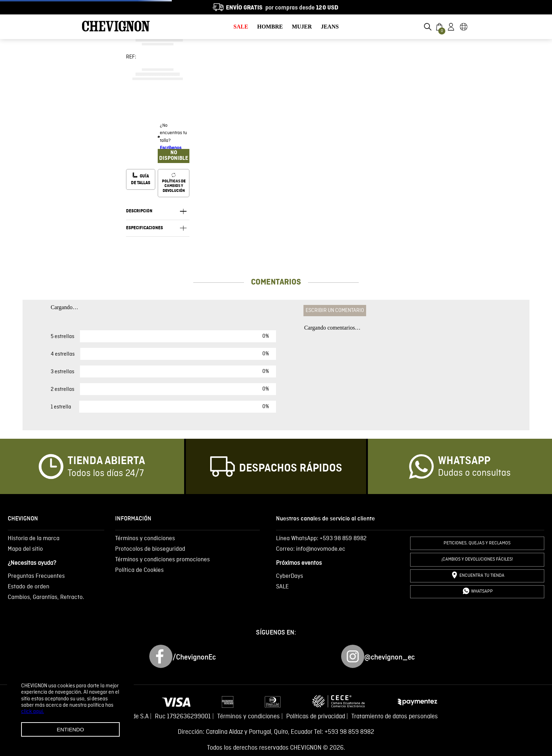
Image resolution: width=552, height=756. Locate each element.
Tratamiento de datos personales (395, 717)
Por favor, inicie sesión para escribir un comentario (362, 316)
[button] (428, 27)
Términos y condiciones (249, 717)
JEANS (330, 27)
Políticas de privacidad (316, 717)
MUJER (302, 27)
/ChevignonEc (194, 657)
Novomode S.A (130, 717)
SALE (241, 27)
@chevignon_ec (390, 657)
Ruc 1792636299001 (183, 717)
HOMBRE (270, 27)
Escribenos (171, 148)
